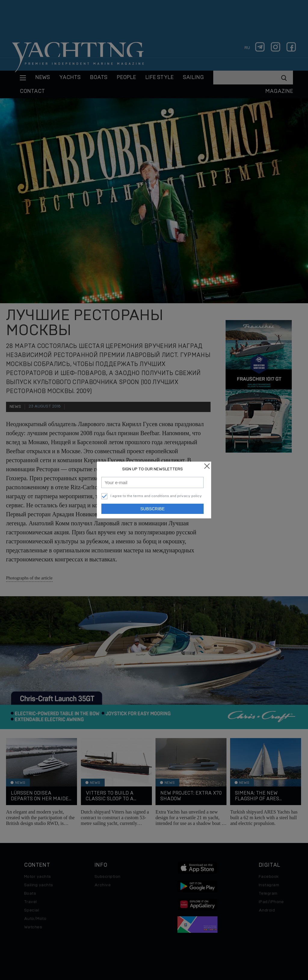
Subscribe (153, 509)
